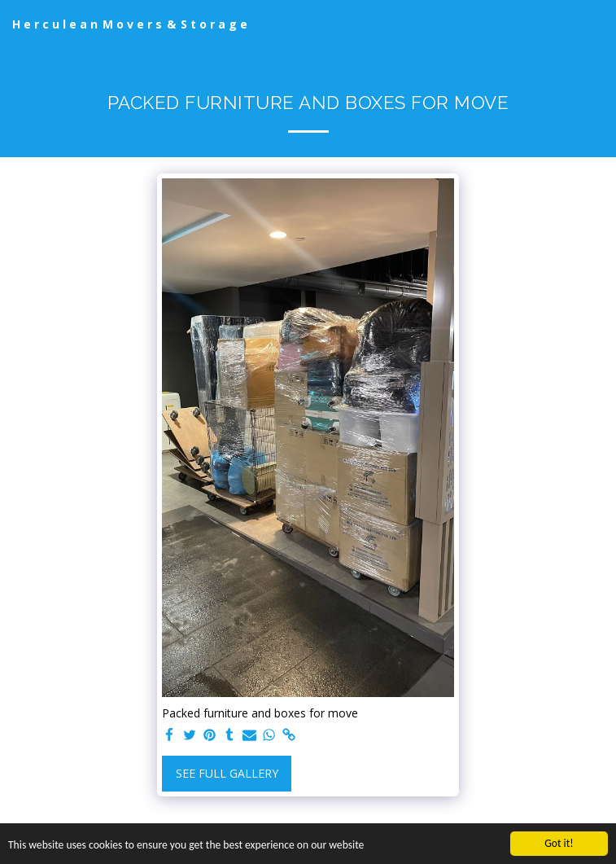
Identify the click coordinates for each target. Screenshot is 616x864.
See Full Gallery (227, 773)
